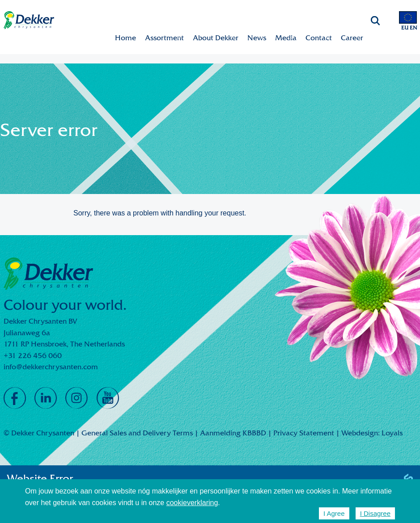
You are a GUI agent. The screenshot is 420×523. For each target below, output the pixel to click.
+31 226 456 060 (33, 356)
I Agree (334, 513)
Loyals (392, 433)
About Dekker (216, 38)
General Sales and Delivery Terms (137, 433)
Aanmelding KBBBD (233, 433)
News (257, 38)
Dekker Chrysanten (29, 20)
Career (352, 38)
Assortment (164, 38)
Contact (319, 38)
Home (125, 38)
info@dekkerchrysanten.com (51, 367)
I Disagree (375, 513)
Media (286, 38)
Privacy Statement (304, 433)
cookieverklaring (192, 503)
